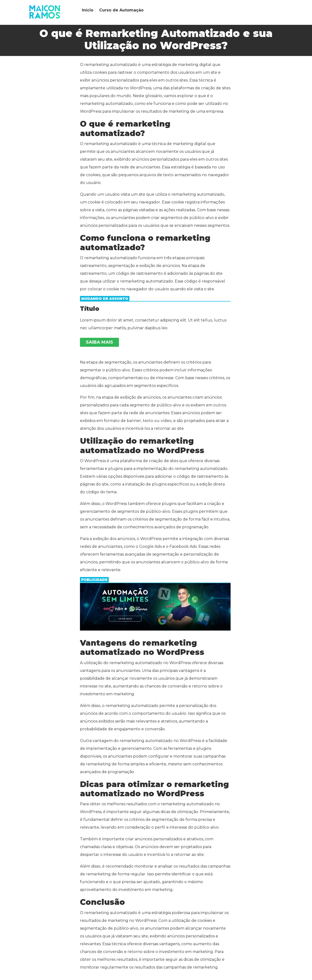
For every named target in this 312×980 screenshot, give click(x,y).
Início (88, 10)
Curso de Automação (121, 10)
